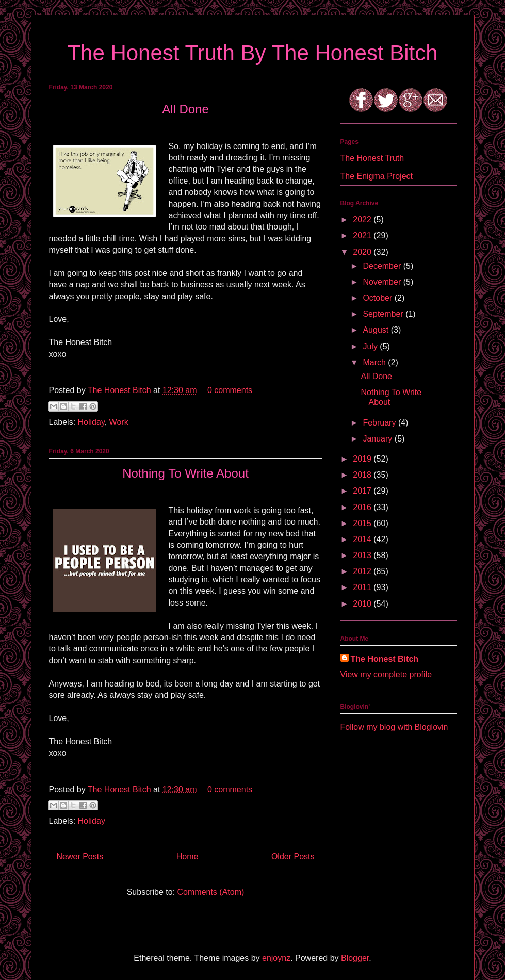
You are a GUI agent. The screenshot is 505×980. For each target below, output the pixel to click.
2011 (363, 587)
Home (188, 856)
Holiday (91, 422)
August (377, 330)
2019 (363, 459)
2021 (363, 235)
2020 (363, 252)
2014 (363, 539)
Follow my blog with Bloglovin (394, 727)
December (383, 266)
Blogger (355, 958)
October (378, 298)
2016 (363, 507)
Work (119, 422)
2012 (363, 571)
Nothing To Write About (185, 473)
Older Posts (293, 856)
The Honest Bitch (120, 390)
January (378, 439)
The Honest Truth (372, 158)
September (384, 314)
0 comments (230, 390)
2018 (363, 475)
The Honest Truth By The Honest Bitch (252, 53)
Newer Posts (80, 856)
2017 (363, 491)
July (371, 346)
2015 (363, 523)
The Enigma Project (377, 176)
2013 (363, 555)
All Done (185, 109)
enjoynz (276, 958)
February (380, 423)
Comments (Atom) (211, 892)
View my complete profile (386, 674)
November (383, 282)
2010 (363, 604)
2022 (363, 219)
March (375, 362)
